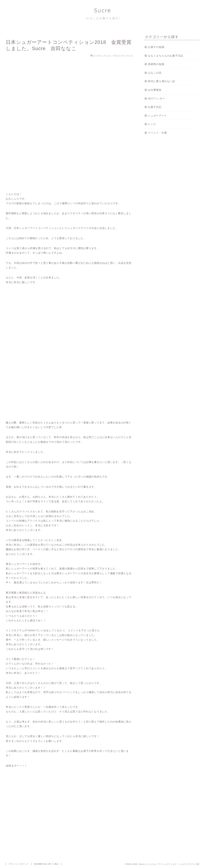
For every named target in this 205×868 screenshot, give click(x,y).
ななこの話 (155, 73)
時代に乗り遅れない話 (162, 81)
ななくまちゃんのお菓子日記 (166, 56)
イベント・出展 (157, 133)
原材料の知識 (156, 64)
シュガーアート (157, 116)
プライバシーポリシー (19, 864)
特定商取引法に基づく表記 (46, 864)
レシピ (152, 124)
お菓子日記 (155, 107)
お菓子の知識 (156, 47)
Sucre (102, 13)
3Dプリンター (157, 98)
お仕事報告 (155, 90)
